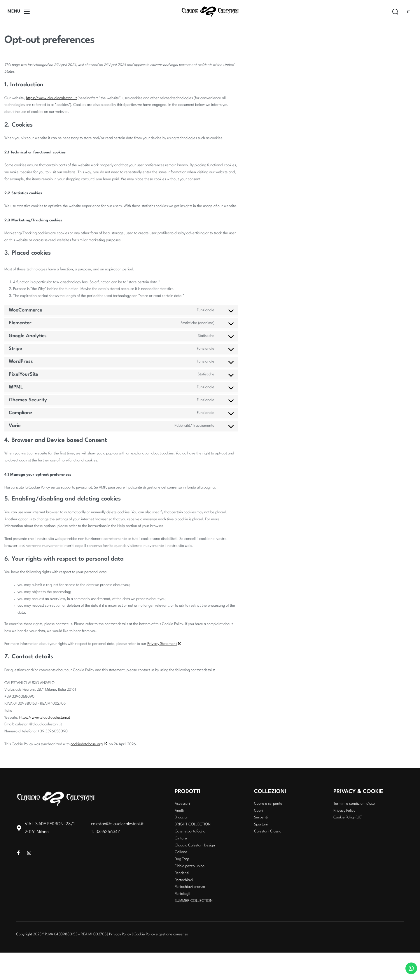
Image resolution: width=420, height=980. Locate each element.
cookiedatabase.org (87, 744)
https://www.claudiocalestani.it (51, 98)
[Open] (19, 12)
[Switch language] (411, 12)
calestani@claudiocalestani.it (117, 824)
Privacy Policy (120, 934)
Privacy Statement (162, 644)
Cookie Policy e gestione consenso (161, 934)
